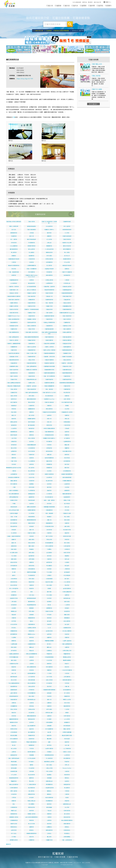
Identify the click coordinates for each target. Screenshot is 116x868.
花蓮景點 (100, 6)
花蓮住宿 (50, 6)
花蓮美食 (75, 6)
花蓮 (14, 117)
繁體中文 (107, 2)
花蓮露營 (58, 6)
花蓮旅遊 (66, 6)
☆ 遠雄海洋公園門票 (77, 31)
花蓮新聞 (91, 6)
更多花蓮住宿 (94, 111)
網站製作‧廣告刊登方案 (94, 2)
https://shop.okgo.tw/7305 (25, 79)
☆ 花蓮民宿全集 (38, 31)
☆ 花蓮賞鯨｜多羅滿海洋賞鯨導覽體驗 (57, 31)
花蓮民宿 (10, 4)
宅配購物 (108, 6)
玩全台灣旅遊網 (77, 2)
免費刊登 (84, 2)
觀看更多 (9, 844)
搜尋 (70, 24)
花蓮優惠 (83, 6)
